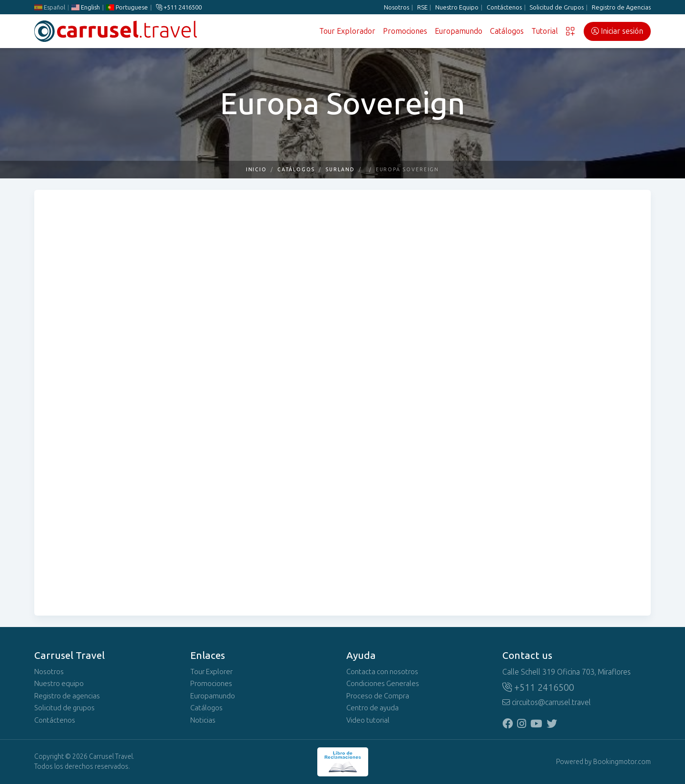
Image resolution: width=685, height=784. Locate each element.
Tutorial (545, 31)
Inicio (257, 170)
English (86, 7)
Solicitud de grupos (64, 708)
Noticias (203, 720)
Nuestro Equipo (457, 7)
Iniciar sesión (617, 31)
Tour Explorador (347, 31)
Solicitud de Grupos (557, 7)
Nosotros (396, 7)
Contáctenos (504, 7)
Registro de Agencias (621, 7)
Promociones (405, 31)
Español (50, 7)
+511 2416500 (179, 7)
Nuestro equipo (59, 684)
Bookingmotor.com (622, 762)
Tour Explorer (211, 672)
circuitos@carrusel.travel (547, 702)
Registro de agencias (67, 696)
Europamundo (459, 31)
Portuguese (127, 7)
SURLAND (340, 170)
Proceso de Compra (378, 696)
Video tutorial (368, 720)
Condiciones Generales (383, 684)
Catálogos (507, 31)
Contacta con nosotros (382, 672)
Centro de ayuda (372, 708)
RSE (422, 7)
